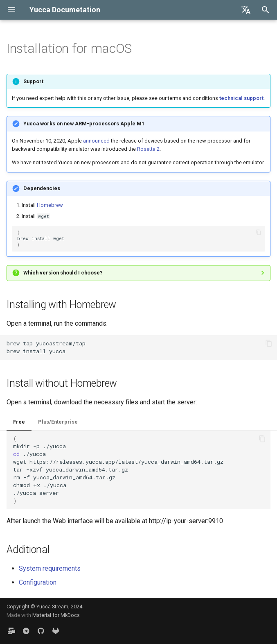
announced (96, 141)
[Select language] (246, 10)
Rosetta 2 (148, 149)
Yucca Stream (52, 607)
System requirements (50, 568)
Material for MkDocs (56, 615)
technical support (241, 98)
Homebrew (50, 205)
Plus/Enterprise (58, 422)
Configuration (38, 582)
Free (19, 422)
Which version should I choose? (63, 273)
